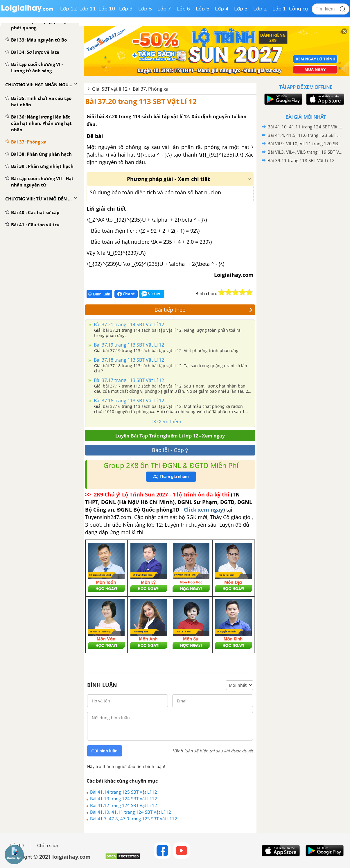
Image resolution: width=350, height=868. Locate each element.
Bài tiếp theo (204, 310)
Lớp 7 (164, 9)
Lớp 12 (69, 9)
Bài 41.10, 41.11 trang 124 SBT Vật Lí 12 (131, 812)
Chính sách (48, 846)
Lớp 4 (222, 9)
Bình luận (99, 294)
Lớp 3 (241, 9)
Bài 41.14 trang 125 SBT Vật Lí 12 (124, 792)
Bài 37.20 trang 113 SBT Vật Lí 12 (141, 101)
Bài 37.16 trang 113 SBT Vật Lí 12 (128, 401)
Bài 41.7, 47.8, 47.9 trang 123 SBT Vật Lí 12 (134, 819)
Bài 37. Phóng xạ (151, 89)
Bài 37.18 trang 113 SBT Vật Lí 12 (128, 360)
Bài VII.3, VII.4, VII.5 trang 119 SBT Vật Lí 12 (305, 152)
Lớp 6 (183, 9)
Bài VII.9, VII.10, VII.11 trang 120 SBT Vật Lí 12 (305, 144)
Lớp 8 (145, 9)
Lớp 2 (260, 9)
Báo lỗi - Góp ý (170, 450)
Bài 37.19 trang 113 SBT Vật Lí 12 (128, 345)
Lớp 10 (107, 9)
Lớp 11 (88, 9)
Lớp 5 (203, 9)
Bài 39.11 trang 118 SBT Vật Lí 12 (301, 160)
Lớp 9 (126, 9)
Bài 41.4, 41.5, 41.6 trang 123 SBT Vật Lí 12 (305, 135)
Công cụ (298, 9)
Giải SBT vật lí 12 (110, 89)
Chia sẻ (126, 294)
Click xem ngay (203, 510)
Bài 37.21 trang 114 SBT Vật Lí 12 (128, 324)
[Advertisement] (306, 257)
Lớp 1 (279, 9)
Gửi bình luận (105, 751)
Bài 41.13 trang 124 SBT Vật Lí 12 (124, 799)
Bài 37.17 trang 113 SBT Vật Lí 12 (128, 380)
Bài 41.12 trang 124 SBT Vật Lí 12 (124, 805)
